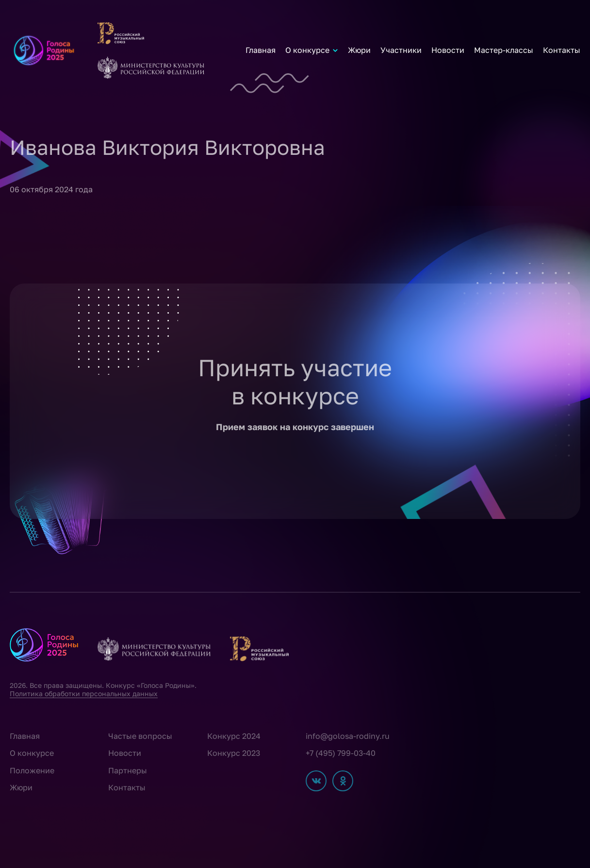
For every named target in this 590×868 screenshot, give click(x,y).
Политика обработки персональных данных (84, 693)
